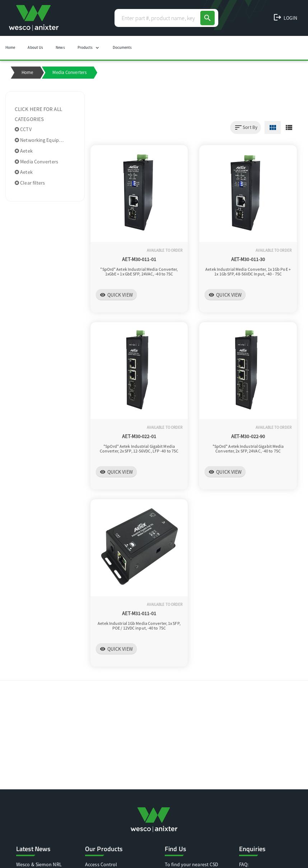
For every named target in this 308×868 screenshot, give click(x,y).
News (60, 47)
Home (10, 47)
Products (89, 48)
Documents (122, 47)
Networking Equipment (43, 140)
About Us (35, 47)
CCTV (23, 129)
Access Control (101, 864)
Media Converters (36, 162)
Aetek (24, 151)
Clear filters (30, 183)
